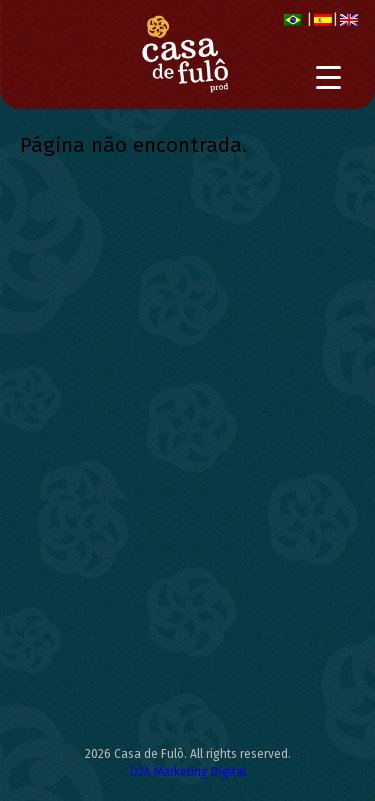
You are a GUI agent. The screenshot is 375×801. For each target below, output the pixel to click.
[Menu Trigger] (328, 77)
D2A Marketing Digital (188, 772)
